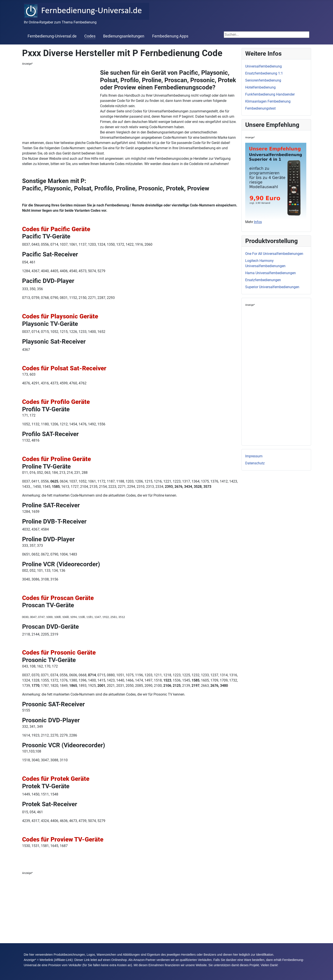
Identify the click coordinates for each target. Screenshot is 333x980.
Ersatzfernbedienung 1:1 (264, 73)
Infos (258, 222)
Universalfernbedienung (263, 66)
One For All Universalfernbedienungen (274, 254)
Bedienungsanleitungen (124, 36)
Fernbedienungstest (260, 108)
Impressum (254, 456)
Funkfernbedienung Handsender (270, 94)
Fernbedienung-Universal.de (52, 36)
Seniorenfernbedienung (263, 80)
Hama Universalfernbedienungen (270, 273)
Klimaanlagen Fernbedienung (268, 101)
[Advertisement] (61, 102)
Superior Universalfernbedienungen (272, 287)
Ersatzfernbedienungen (263, 280)
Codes (90, 36)
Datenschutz (255, 463)
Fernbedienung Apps (170, 36)
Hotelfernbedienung (260, 87)
